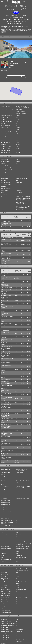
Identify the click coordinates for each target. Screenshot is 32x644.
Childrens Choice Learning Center (5, 333)
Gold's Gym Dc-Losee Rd (7, 288)
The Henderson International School (6, 407)
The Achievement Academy (5, 303)
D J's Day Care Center (6, 295)
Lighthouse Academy (6, 404)
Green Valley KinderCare (7, 379)
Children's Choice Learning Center (5, 337)
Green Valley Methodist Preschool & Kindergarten (6, 387)
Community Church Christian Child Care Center (6, 355)
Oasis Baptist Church (6, 424)
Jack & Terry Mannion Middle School (6, 224)
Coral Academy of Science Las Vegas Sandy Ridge (7, 258)
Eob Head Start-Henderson (5, 373)
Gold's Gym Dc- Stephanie (7, 290)
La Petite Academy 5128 (7, 346)
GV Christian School (6, 381)
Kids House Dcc (4, 327)
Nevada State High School (7, 238)
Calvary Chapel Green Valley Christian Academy (7, 430)
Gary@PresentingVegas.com (7, 69)
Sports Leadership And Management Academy (6, 240)
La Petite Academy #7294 (7, 419)
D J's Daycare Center (6, 301)
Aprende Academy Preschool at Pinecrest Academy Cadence (6, 244)
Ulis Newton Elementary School (5, 221)
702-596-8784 (19, 110)
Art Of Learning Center (6, 383)
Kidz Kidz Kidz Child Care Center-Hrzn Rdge (7, 330)
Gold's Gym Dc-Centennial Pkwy (5, 285)
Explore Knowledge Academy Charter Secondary (6, 262)
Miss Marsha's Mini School (7, 352)
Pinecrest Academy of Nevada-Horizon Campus (7, 254)
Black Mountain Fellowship (5, 275)
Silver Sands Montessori (7, 248)
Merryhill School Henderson (5, 370)
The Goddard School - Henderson (6, 455)
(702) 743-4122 (4, 70)
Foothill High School (6, 227)
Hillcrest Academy (5, 413)
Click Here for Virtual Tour (16, 77)
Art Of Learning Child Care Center (6, 349)
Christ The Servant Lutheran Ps (5, 416)
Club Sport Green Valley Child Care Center (6, 427)
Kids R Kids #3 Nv (5, 402)
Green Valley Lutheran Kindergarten (6, 324)
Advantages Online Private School (5, 448)
